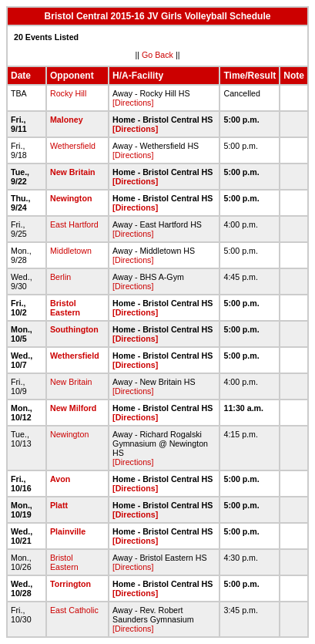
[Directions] (133, 103)
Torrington (70, 584)
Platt (59, 505)
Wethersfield (73, 146)
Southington (74, 329)
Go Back (157, 55)
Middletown (71, 251)
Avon (60, 479)
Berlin (60, 277)
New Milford (73, 408)
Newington (71, 198)
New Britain (73, 172)
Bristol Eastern (65, 308)
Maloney (67, 120)
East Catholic (74, 610)
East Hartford (74, 224)
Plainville (68, 531)
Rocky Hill (68, 93)
